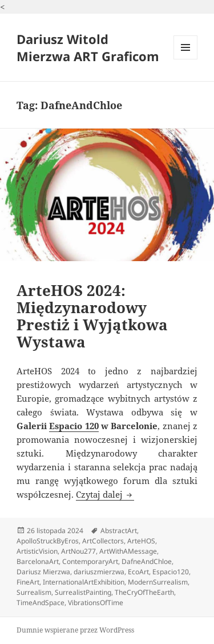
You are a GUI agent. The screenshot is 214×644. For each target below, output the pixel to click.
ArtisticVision (37, 551)
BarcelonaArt (38, 561)
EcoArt (138, 572)
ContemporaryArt (90, 561)
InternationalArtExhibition (84, 582)
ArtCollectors (103, 541)
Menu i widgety (186, 59)
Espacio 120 (74, 426)
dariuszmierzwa (99, 572)
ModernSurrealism (158, 582)
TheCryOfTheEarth (144, 592)
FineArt (28, 582)
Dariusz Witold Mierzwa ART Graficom (88, 47)
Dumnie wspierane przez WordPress (75, 630)
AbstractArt (119, 531)
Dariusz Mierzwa (43, 572)
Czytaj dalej (105, 494)
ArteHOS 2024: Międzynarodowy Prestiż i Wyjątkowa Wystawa (92, 316)
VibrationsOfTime (96, 603)
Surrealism (34, 592)
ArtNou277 (78, 551)
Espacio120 (171, 572)
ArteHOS (141, 541)
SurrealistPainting (83, 592)
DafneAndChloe (147, 561)
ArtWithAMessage (128, 551)
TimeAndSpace (41, 603)
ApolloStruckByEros (48, 541)
